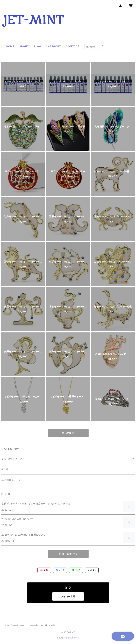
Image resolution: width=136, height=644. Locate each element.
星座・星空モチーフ (12, 459)
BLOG (37, 46)
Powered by (68, 638)
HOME (10, 46)
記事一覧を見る (68, 554)
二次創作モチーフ (11, 480)
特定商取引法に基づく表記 (42, 625)
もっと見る (68, 433)
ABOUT (24, 46)
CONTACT (73, 46)
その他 (5, 469)
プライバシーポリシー (14, 625)
